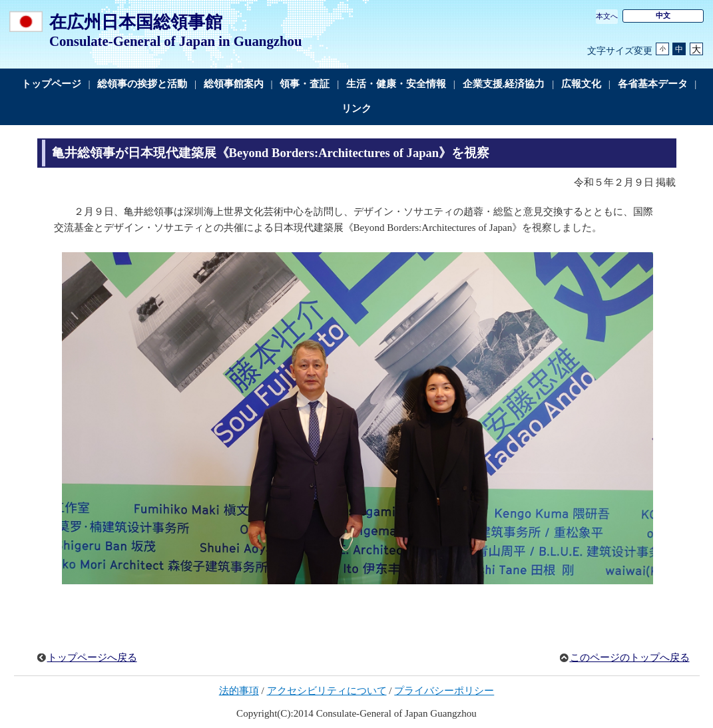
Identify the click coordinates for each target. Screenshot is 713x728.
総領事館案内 (234, 84)
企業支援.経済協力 (504, 84)
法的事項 (239, 691)
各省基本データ (653, 84)
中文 (663, 15)
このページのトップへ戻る (630, 657)
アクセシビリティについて (327, 691)
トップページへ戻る (92, 657)
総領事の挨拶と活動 (142, 84)
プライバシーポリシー (444, 691)
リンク (356, 108)
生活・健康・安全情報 (396, 84)
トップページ (51, 84)
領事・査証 (305, 84)
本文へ (607, 16)
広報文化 (581, 84)
